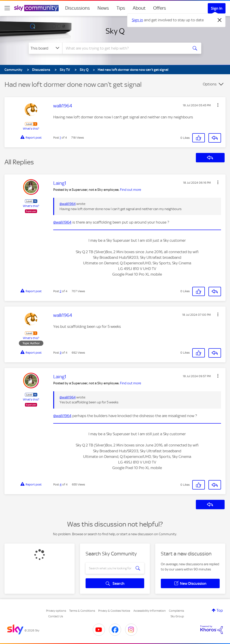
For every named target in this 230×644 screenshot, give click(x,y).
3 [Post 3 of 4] (61, 353)
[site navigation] (7, 8)
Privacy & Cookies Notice (114, 611)
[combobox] (125, 48)
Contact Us (56, 616)
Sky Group (177, 616)
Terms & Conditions (82, 611)
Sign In (217, 8)
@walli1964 (68, 204)
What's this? (31, 129)
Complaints (176, 611)
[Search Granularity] (45, 48)
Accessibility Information (150, 611)
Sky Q (115, 31)
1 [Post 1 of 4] (60, 138)
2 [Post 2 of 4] (61, 291)
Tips (121, 8)
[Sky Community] (36, 8)
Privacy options (56, 611)
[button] (218, 105)
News (103, 8)
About (139, 8)
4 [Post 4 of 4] (61, 484)
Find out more (130, 190)
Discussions (77, 8)
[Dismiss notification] (220, 20)
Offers (160, 8)
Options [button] (210, 84)
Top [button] (220, 610)
